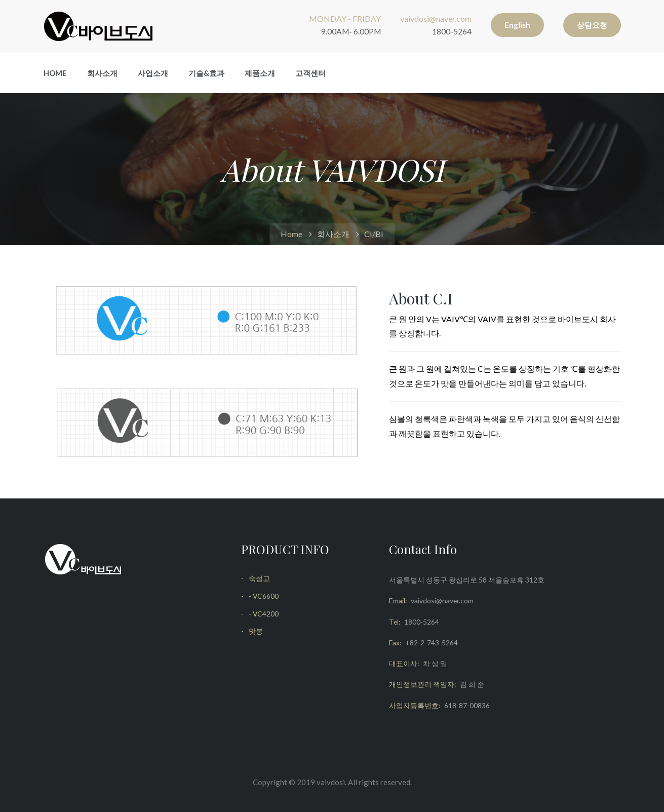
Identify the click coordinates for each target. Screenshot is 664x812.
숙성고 (259, 578)
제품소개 (260, 73)
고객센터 (310, 73)
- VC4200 (264, 614)
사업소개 (153, 73)
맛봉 (256, 631)
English (517, 25)
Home (55, 73)
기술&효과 (206, 73)
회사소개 (102, 73)
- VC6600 (264, 596)
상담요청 (592, 25)
